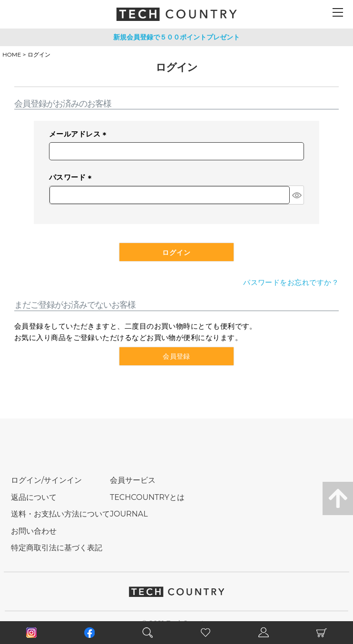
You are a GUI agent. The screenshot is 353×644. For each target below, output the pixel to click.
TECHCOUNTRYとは (147, 497)
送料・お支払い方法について (60, 514)
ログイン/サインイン (46, 480)
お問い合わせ (34, 531)
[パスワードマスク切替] (297, 195)
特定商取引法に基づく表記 (57, 548)
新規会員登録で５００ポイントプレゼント (176, 37)
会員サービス (133, 480)
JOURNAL (129, 514)
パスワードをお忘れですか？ (291, 282)
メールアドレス (79, 135)
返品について (34, 497)
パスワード (72, 178)
